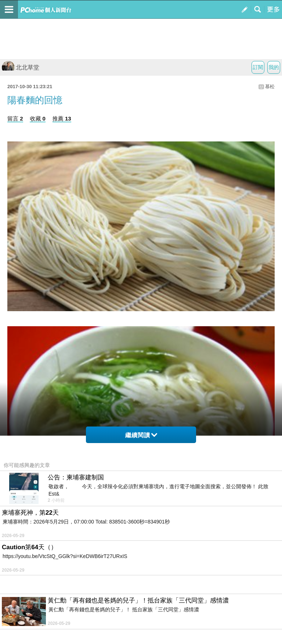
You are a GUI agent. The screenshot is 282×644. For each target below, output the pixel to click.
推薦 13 (62, 118)
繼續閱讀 (141, 435)
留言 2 (15, 118)
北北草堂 (21, 67)
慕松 (270, 87)
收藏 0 (38, 118)
